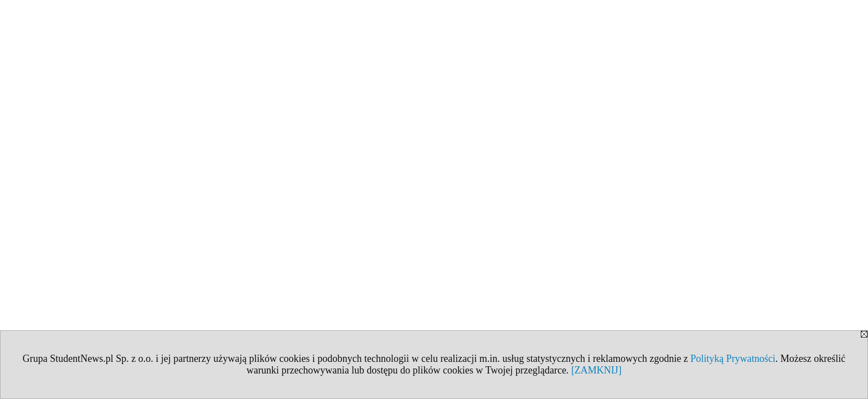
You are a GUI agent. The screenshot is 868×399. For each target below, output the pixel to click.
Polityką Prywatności (733, 359)
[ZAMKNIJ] (596, 370)
